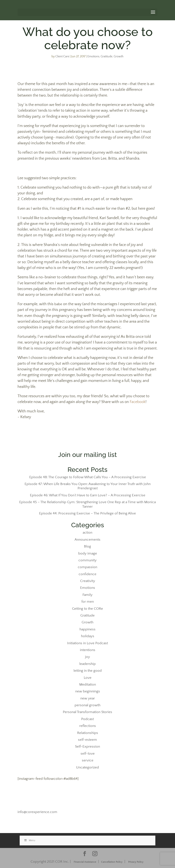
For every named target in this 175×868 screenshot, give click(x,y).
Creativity (88, 581)
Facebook (138, 402)
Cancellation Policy (112, 862)
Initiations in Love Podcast (87, 643)
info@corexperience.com (37, 812)
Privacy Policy (136, 862)
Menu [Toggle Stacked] (30, 840)
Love (88, 678)
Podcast (87, 719)
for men (88, 602)
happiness (87, 629)
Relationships (88, 733)
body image (88, 553)
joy (87, 657)
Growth (119, 56)
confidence (87, 574)
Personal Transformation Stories (87, 712)
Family (87, 595)
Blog (87, 546)
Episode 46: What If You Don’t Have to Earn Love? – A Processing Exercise (88, 495)
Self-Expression (87, 747)
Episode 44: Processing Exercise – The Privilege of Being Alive (87, 513)
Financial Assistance (85, 862)
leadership (87, 664)
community (87, 560)
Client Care (62, 56)
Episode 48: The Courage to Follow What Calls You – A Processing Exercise (88, 477)
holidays (88, 636)
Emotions (93, 56)
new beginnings (88, 691)
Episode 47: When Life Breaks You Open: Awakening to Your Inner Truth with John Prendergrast (88, 486)
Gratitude (107, 56)
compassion (87, 567)
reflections (88, 726)
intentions (88, 650)
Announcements (87, 540)
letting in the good (88, 671)
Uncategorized (87, 767)
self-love (88, 754)
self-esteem (87, 740)
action (87, 533)
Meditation (88, 685)
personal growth (87, 705)
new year (88, 698)
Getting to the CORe (87, 609)
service (88, 760)
